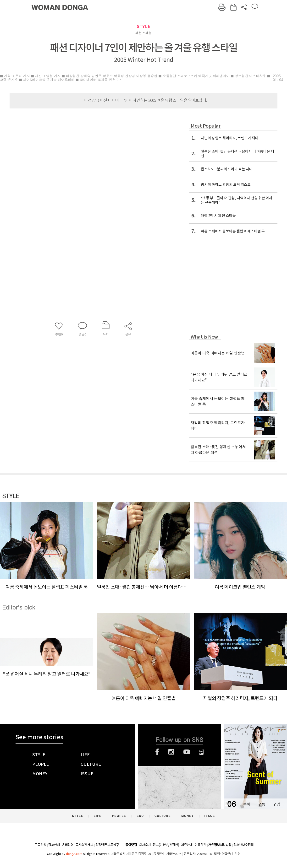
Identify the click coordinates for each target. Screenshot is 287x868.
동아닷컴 (131, 845)
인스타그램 (171, 752)
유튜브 (187, 752)
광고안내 (54, 845)
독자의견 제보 (84, 845)
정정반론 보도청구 (107, 845)
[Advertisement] (81, 231)
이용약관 (200, 845)
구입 (276, 804)
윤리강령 (68, 845)
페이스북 (157, 752)
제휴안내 (187, 845)
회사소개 (145, 845)
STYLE (143, 26)
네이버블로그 (201, 752)
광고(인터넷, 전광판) (166, 845)
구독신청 (40, 845)
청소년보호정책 (243, 845)
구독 (261, 804)
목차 (247, 804)
